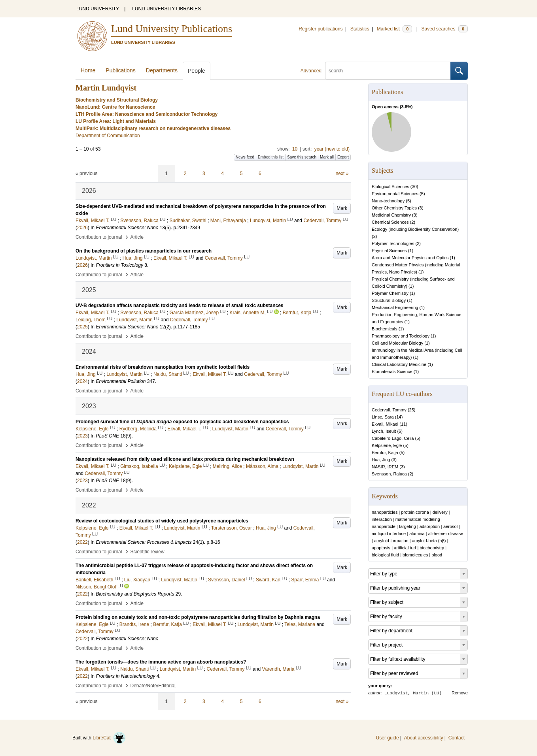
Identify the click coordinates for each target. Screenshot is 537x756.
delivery (440, 512)
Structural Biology (389, 300)
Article (137, 237)
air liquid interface (389, 534)
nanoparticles (385, 512)
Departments (162, 70)
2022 (82, 542)
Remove (460, 693)
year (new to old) (332, 149)
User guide (388, 738)
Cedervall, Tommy (389, 410)
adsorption (430, 526)
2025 (82, 327)
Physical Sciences (389, 251)
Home (88, 70)
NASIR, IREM (385, 467)
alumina (417, 534)
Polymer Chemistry (390, 293)
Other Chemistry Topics (394, 208)
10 (295, 149)
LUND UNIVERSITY (98, 9)
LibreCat (109, 738)
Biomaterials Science (392, 371)
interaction (382, 519)
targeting (407, 526)
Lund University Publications (172, 29)
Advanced (311, 71)
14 (399, 417)
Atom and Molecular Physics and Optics (410, 258)
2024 (82, 381)
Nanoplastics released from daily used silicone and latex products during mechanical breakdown (185, 459)
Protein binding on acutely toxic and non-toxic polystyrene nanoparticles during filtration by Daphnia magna (198, 617)
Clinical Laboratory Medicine (399, 364)
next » (342, 173)
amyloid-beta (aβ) (429, 541)
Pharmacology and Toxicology (401, 336)
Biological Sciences (390, 187)
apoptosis (381, 548)
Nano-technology (388, 201)
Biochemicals (385, 329)
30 (414, 187)
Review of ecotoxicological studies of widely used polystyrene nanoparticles (162, 521)
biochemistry (432, 548)
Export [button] (343, 157)
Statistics (360, 29)
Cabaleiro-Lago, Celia (393, 438)
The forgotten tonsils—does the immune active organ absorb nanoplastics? (161, 662)
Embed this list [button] (271, 157)
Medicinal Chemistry (391, 215)
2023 (82, 436)
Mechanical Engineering (395, 307)
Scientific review (147, 552)
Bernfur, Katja (385, 452)
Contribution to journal (99, 237)
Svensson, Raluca (389, 474)
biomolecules (415, 555)
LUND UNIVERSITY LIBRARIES (166, 9)
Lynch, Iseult (384, 431)
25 (412, 410)
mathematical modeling (418, 519)
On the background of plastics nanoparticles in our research (144, 251)
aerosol (450, 526)
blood (437, 555)
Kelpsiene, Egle (387, 445)
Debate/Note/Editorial (153, 686)
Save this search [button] (302, 157)
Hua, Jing (381, 460)
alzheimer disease (446, 534)
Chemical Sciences (390, 222)
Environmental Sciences (395, 194)
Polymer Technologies (393, 243)
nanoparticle (384, 526)
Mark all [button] (327, 157)
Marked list (394, 29)
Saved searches (444, 29)
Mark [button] (342, 208)
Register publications (320, 29)
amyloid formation (391, 541)
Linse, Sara (383, 417)
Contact (457, 738)
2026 (82, 228)
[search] (388, 71)
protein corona (415, 512)
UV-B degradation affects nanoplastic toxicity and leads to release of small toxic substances (180, 305)
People (197, 71)
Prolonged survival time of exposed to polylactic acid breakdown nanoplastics (182, 422)
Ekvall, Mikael (385, 424)
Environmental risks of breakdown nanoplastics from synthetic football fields (163, 367)
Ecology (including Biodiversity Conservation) (415, 229)
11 (403, 424)
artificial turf (405, 548)
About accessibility (424, 738)
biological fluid (385, 555)
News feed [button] (245, 157)
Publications (121, 70)
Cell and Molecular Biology (397, 343)
